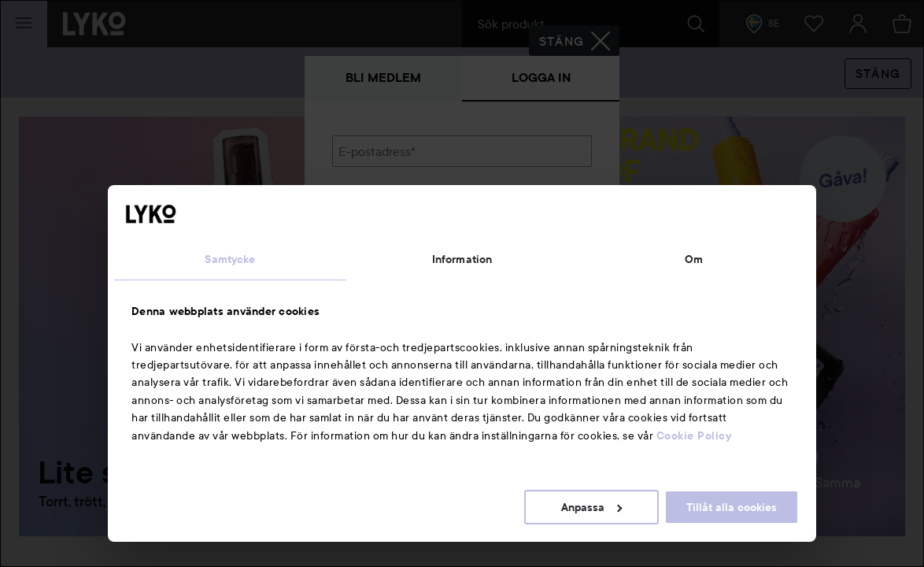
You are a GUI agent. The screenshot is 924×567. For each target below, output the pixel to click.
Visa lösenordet (551, 232)
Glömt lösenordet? (384, 261)
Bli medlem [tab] (383, 78)
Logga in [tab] (541, 78)
